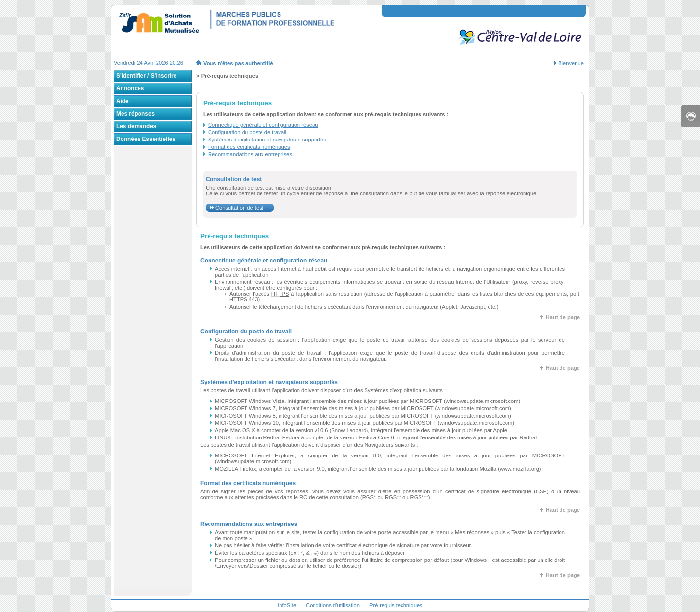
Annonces (130, 88)
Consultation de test (239, 208)
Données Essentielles (146, 139)
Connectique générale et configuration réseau (263, 125)
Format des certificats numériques (249, 147)
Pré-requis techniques (396, 605)
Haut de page (563, 317)
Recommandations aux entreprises (250, 154)
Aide (122, 101)
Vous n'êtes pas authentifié (238, 63)
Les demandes (136, 126)
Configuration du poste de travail (247, 132)
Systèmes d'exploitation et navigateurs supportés (267, 140)
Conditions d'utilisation (333, 605)
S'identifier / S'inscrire (146, 76)
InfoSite (287, 605)
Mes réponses (135, 114)
